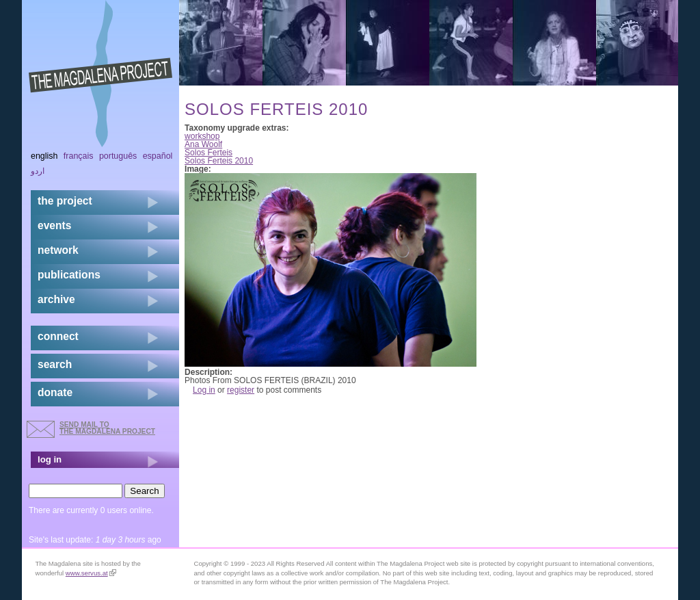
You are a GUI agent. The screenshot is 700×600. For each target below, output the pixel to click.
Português (118, 156)
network (58, 250)
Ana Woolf (203, 144)
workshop (202, 136)
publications (69, 275)
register (241, 390)
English (44, 156)
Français (79, 156)
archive (56, 299)
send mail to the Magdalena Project (107, 428)
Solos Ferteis (208, 153)
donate (55, 392)
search (55, 364)
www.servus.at (91, 573)
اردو (38, 171)
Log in (204, 390)
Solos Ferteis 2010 (219, 161)
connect (58, 336)
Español (158, 156)
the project (65, 201)
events (54, 225)
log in (50, 459)
